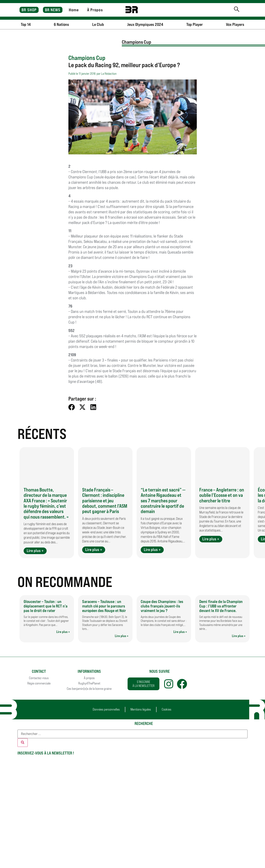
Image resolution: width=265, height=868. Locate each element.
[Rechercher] (23, 743)
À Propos (95, 10)
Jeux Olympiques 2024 (145, 24)
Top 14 (26, 24)
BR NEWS (53, 10)
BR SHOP (29, 10)
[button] (72, 407)
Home (74, 10)
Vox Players (235, 24)
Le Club (98, 24)
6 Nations (61, 24)
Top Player (195, 24)
